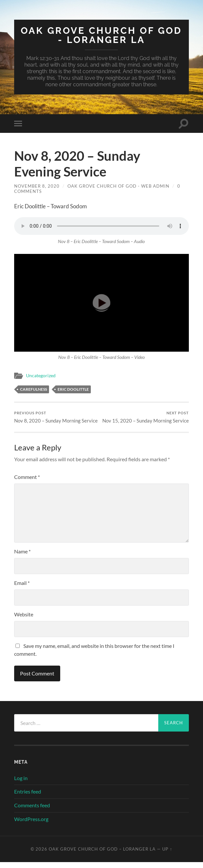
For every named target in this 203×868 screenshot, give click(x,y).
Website (24, 620)
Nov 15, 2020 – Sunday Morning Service (146, 420)
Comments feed (32, 811)
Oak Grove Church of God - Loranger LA (101, 35)
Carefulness (34, 389)
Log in (21, 784)
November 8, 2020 (37, 186)
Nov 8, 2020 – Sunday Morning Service (56, 417)
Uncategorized (41, 376)
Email (22, 589)
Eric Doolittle (73, 389)
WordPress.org (31, 825)
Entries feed (28, 798)
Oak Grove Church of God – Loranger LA (102, 855)
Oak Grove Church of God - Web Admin (118, 186)
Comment (27, 483)
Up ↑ (167, 855)
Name (22, 558)
